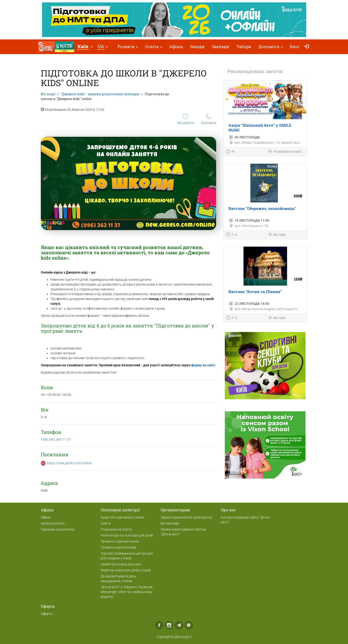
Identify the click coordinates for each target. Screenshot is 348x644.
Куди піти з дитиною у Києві (122, 517)
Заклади (220, 47)
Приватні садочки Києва (120, 541)
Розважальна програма (286, 152)
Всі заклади (170, 523)
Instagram (169, 625)
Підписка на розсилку (58, 529)
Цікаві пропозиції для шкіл (121, 564)
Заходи (197, 47)
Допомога (271, 47)
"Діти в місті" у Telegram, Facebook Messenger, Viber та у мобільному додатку (127, 592)
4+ (231, 152)
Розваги (128, 47)
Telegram (179, 625)
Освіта (154, 47)
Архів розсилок (53, 523)
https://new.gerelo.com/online (69, 463)
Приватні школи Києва (119, 547)
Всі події (48, 94)
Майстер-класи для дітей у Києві (126, 570)
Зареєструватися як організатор (186, 517)
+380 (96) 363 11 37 (56, 439)
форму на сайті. (204, 365)
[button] (85, 47)
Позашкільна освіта (116, 529)
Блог (295, 47)
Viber (189, 625)
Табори (244, 47)
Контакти (209, 119)
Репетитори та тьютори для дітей (127, 535)
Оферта (47, 614)
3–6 (232, 235)
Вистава (277, 235)
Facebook (159, 625)
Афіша (176, 47)
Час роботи (185, 119)
